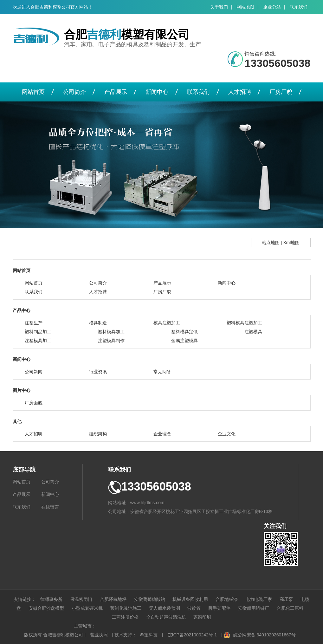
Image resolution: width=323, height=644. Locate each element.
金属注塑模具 (184, 341)
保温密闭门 (81, 599)
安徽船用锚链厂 (254, 608)
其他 (17, 421)
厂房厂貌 (281, 92)
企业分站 (272, 7)
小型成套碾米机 (87, 608)
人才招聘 (240, 92)
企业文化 (227, 434)
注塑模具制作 (111, 341)
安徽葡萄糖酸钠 (150, 599)
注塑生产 (34, 323)
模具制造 (98, 323)
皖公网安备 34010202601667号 (265, 635)
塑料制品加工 (38, 332)
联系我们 (299, 7)
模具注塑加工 (167, 323)
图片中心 (22, 390)
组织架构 (98, 434)
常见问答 (162, 372)
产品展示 (116, 92)
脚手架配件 (219, 608)
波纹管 (194, 608)
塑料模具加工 (111, 332)
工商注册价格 (125, 617)
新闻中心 (157, 92)
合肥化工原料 (290, 608)
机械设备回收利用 (190, 599)
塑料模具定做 (184, 332)
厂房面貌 (34, 403)
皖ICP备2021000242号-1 (192, 635)
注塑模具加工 (38, 341)
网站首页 (33, 92)
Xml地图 (291, 243)
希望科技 (149, 635)
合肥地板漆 (227, 599)
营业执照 (99, 635)
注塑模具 (253, 332)
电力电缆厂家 (259, 599)
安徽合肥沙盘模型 (46, 608)
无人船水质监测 (165, 608)
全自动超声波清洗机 (166, 617)
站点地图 (271, 243)
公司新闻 (34, 372)
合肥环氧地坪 (113, 599)
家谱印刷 (202, 617)
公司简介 (74, 92)
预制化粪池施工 (126, 608)
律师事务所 (51, 599)
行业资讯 (98, 372)
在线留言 (50, 507)
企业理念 (162, 434)
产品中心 (22, 310)
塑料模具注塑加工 (244, 323)
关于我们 (219, 7)
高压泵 (286, 599)
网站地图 (245, 7)
